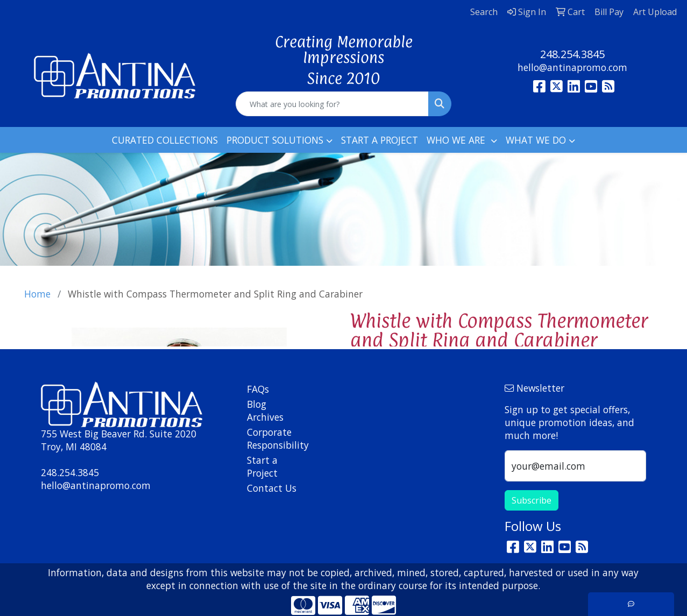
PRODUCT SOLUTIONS (275, 140)
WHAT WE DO (536, 140)
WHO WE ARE (457, 140)
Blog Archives (265, 410)
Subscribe (532, 500)
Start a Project (262, 466)
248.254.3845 (572, 54)
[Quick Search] (332, 104)
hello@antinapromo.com (572, 67)
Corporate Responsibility (273, 438)
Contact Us (272, 488)
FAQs (258, 389)
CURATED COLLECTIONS (165, 140)
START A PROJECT (380, 140)
